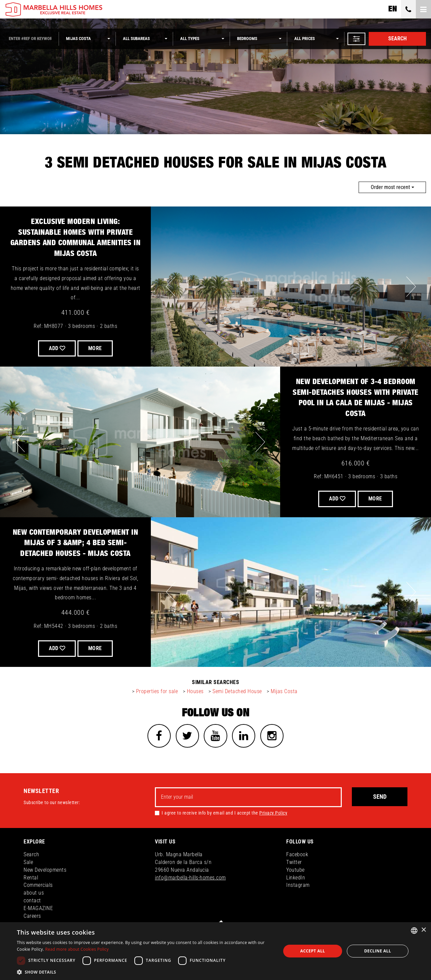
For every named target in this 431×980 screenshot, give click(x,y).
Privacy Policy (273, 813)
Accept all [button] (313, 951)
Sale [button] (28, 862)
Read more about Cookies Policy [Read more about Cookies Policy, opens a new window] (77, 949)
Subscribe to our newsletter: (52, 803)
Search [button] (31, 855)
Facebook (297, 855)
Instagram (298, 885)
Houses (195, 691)
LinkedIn (296, 878)
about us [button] (34, 893)
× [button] (423, 930)
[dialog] (215, 951)
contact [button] (32, 901)
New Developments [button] (45, 870)
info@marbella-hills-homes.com (190, 878)
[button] (356, 39)
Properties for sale (157, 691)
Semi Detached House (237, 691)
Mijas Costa (284, 691)
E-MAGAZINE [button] (38, 909)
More (95, 348)
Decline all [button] (378, 951)
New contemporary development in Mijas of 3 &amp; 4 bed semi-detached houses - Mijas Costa (76, 543)
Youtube (295, 870)
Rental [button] (31, 878)
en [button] (392, 9)
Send (380, 797)
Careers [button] (32, 916)
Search (397, 39)
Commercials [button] (38, 885)
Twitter (294, 862)
